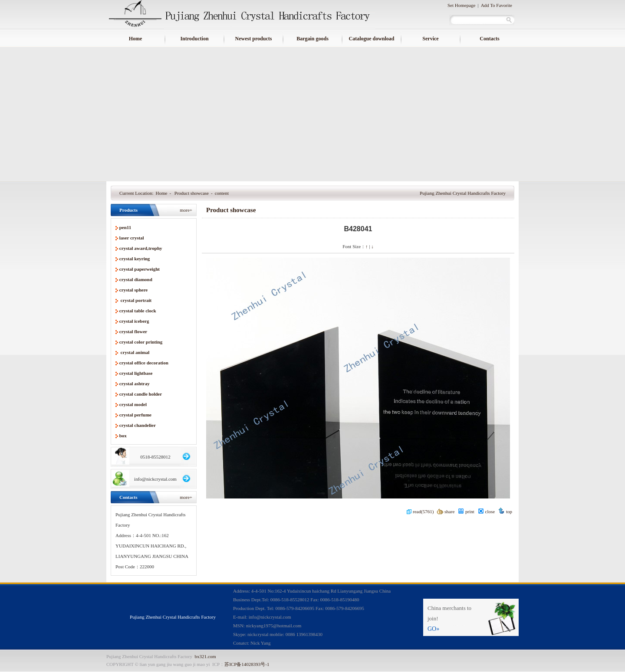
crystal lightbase (136, 373)
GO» (433, 629)
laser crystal (132, 238)
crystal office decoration (144, 363)
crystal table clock (138, 311)
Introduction (194, 39)
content (222, 193)
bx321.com (205, 656)
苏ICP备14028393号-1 (247, 664)
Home (136, 39)
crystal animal (135, 352)
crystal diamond (136, 279)
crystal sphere (133, 290)
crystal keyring (135, 259)
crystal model (133, 404)
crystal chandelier (138, 425)
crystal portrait (136, 300)
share (446, 511)
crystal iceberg (134, 321)
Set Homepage (461, 5)
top (505, 511)
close (487, 511)
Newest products (254, 39)
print (466, 511)
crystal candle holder (141, 394)
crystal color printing (141, 342)
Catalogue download (371, 39)
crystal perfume (135, 415)
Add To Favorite (497, 5)
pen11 (125, 227)
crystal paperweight (140, 269)
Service (430, 39)
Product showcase (192, 193)
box (123, 436)
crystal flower (133, 331)
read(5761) (420, 511)
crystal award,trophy (141, 248)
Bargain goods (312, 39)
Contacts (489, 39)
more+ (186, 210)
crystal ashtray (135, 384)
